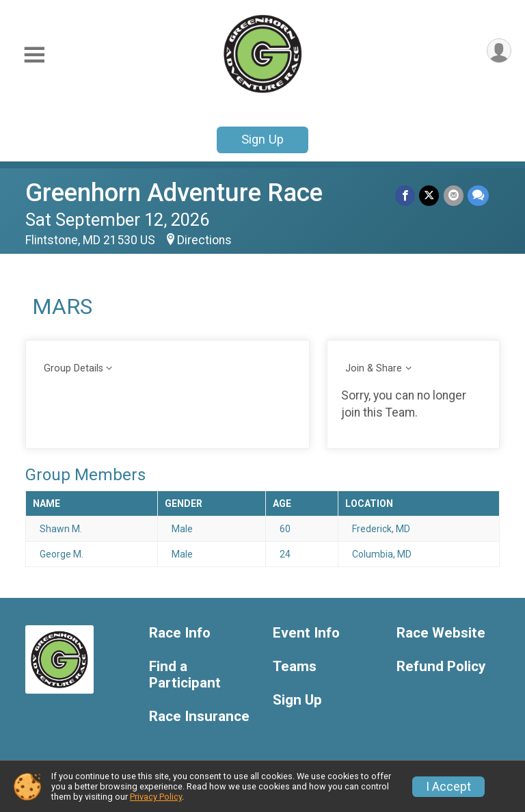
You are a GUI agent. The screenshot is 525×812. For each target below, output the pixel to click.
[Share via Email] (454, 195)
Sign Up (262, 139)
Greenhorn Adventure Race (174, 193)
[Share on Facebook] (406, 195)
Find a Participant (185, 675)
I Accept (448, 787)
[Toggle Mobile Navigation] (34, 55)
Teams (295, 667)
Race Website (441, 633)
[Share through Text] (478, 195)
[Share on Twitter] (430, 195)
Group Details (73, 368)
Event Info (306, 633)
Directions (204, 240)
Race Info (180, 633)
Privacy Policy (156, 797)
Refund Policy (441, 667)
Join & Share (374, 368)
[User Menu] (499, 51)
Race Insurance (199, 717)
